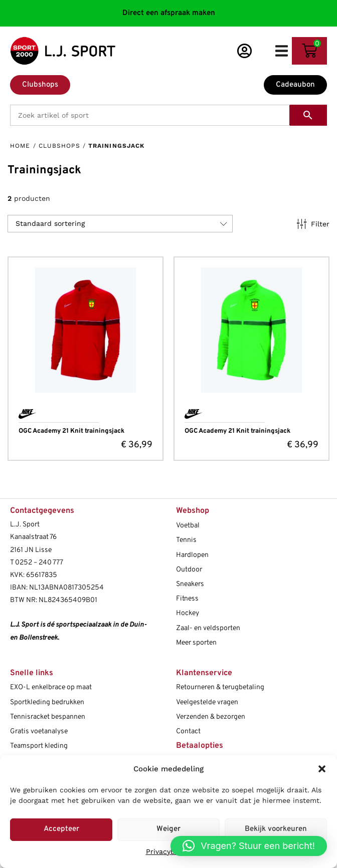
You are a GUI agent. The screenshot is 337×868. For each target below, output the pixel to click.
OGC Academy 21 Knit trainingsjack (71, 431)
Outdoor (189, 570)
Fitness (187, 599)
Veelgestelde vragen (207, 702)
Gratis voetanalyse (39, 732)
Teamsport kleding (39, 746)
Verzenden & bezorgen (211, 717)
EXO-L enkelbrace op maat (51, 687)
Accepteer (61, 829)
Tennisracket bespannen (48, 717)
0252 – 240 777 (39, 563)
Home (20, 146)
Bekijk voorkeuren (276, 829)
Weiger (168, 829)
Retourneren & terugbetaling (220, 687)
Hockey (188, 613)
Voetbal (188, 526)
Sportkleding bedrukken (47, 702)
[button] (322, 769)
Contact (188, 732)
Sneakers (190, 584)
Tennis (186, 540)
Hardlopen (192, 555)
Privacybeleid (169, 851)
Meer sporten (196, 643)
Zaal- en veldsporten (208, 628)
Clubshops (59, 146)
